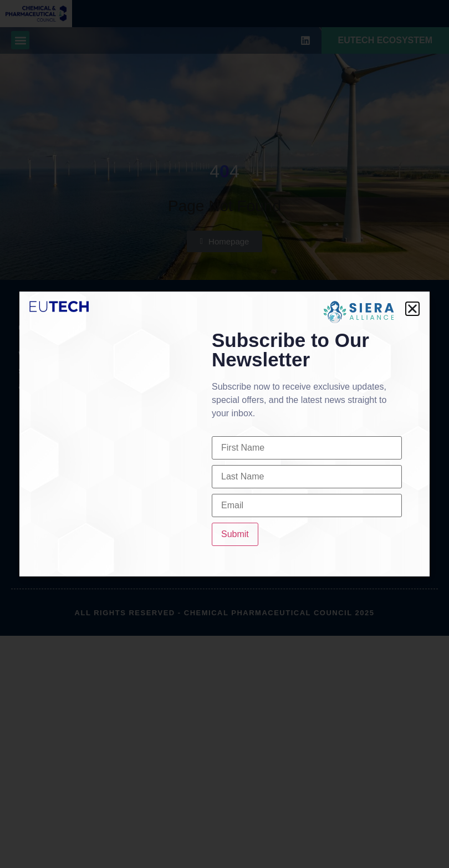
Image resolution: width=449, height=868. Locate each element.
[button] (412, 309)
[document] (225, 434)
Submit (235, 534)
